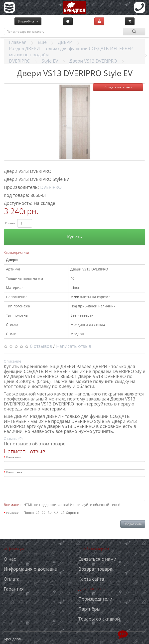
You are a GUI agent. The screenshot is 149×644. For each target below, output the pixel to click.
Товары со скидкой (99, 619)
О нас (10, 559)
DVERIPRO (20, 61)
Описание (12, 361)
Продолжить (133, 524)
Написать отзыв (74, 346)
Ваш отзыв (14, 472)
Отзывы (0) (13, 439)
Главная (18, 42)
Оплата (12, 579)
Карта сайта (91, 579)
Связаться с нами (97, 559)
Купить (74, 237)
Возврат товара (95, 569)
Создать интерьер (118, 87)
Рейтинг (12, 513)
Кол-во (10, 223)
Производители (95, 599)
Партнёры (89, 609)
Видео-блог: (28, 21)
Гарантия (14, 589)
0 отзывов (41, 346)
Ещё (42, 42)
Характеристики (16, 252)
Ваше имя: (14, 457)
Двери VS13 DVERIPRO (93, 61)
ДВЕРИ (65, 42)
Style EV (50, 61)
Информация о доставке (30, 569)
